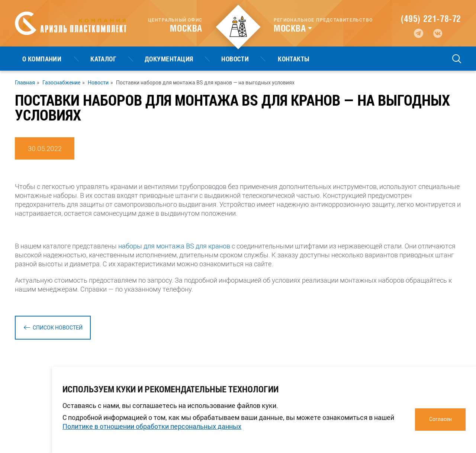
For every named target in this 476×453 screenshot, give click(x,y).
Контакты (227, 59)
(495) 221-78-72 (431, 19)
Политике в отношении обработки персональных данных (152, 426)
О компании (35, 59)
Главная (25, 83)
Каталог (81, 59)
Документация (132, 59)
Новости (183, 59)
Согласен (440, 419)
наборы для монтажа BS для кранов (174, 246)
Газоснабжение (61, 83)
